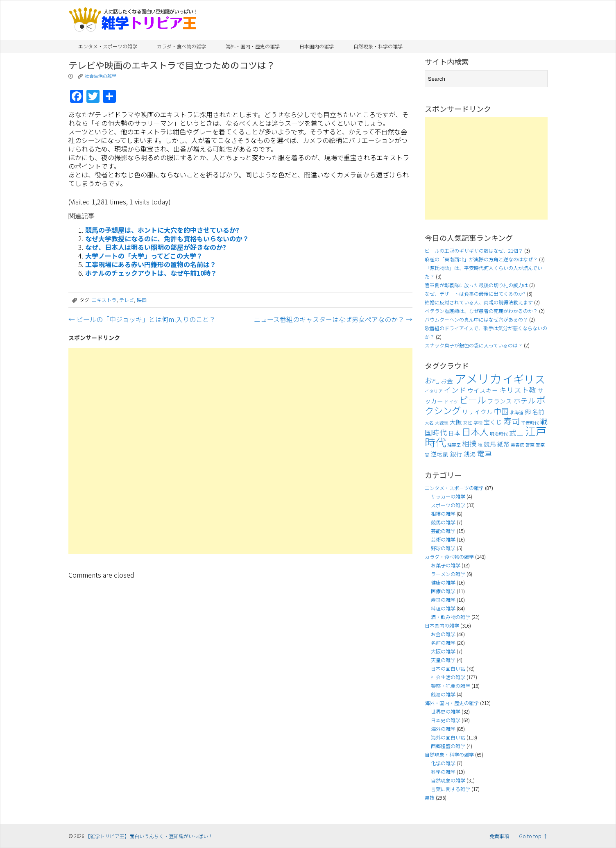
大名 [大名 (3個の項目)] (429, 423)
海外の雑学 (443, 729)
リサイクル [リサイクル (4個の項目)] (477, 412)
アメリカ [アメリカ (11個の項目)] (478, 378)
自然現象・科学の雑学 (378, 46)
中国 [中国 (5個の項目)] (501, 411)
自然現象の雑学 (448, 780)
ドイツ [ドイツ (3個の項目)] (451, 402)
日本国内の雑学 (317, 46)
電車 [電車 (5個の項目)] (485, 453)
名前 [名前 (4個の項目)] (538, 412)
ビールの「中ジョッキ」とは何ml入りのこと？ (142, 319)
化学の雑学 (443, 763)
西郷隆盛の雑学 (448, 746)
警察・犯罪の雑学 (451, 686)
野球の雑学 (443, 548)
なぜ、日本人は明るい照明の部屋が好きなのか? (156, 247)
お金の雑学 (443, 634)
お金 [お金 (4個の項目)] (447, 381)
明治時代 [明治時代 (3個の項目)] (499, 434)
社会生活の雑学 (101, 76)
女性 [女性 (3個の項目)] (468, 423)
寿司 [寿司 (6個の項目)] (512, 421)
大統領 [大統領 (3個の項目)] (442, 423)
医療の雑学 (443, 591)
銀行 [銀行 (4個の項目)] (456, 454)
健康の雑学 (443, 582)
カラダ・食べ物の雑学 (181, 46)
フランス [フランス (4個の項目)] (500, 401)
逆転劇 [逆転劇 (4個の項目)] (440, 454)
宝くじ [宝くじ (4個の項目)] (493, 422)
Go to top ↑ (533, 836)
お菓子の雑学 (446, 565)
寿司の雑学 (443, 600)
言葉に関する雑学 (451, 789)
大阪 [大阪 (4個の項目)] (456, 422)
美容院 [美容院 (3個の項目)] (517, 445)
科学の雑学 (443, 772)
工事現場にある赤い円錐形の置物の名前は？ (151, 264)
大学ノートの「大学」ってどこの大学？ (144, 256)
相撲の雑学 (443, 514)
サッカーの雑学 (448, 496)
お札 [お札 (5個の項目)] (432, 380)
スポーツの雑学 (448, 505)
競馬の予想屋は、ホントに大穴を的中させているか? (162, 230)
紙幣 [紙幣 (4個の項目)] (503, 444)
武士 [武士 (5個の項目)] (516, 432)
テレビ (127, 300)
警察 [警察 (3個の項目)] (530, 445)
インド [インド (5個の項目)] (455, 390)
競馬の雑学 (443, 522)
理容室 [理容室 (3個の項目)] (454, 445)
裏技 (430, 797)
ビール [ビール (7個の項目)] (473, 399)
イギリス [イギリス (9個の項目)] (524, 379)
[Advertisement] (240, 451)
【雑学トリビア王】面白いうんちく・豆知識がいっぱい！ (149, 836)
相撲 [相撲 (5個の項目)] (469, 443)
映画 (142, 300)
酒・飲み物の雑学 (451, 617)
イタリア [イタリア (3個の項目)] (434, 391)
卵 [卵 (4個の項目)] (528, 412)
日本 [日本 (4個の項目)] (454, 433)
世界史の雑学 (446, 711)
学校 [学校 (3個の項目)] (478, 423)
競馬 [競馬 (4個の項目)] (490, 444)
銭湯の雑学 (443, 694)
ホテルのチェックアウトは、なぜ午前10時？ (151, 273)
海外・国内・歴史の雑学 (253, 46)
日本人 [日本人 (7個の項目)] (475, 431)
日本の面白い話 (448, 668)
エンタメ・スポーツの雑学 (108, 46)
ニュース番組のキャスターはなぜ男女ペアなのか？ (333, 319)
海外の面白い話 (448, 737)
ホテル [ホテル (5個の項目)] (524, 400)
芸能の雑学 (443, 531)
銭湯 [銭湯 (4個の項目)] (470, 454)
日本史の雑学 (446, 720)
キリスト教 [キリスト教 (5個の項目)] (518, 390)
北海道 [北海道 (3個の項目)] (517, 412)
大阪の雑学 (443, 651)
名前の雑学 (443, 643)
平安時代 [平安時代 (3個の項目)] (530, 423)
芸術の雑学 (443, 539)
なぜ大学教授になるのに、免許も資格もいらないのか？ (167, 238)
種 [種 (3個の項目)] (480, 445)
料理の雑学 (443, 608)
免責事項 (499, 836)
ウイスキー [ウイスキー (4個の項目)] (483, 390)
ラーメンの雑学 (448, 574)
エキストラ (104, 300)
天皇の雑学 (443, 660)
